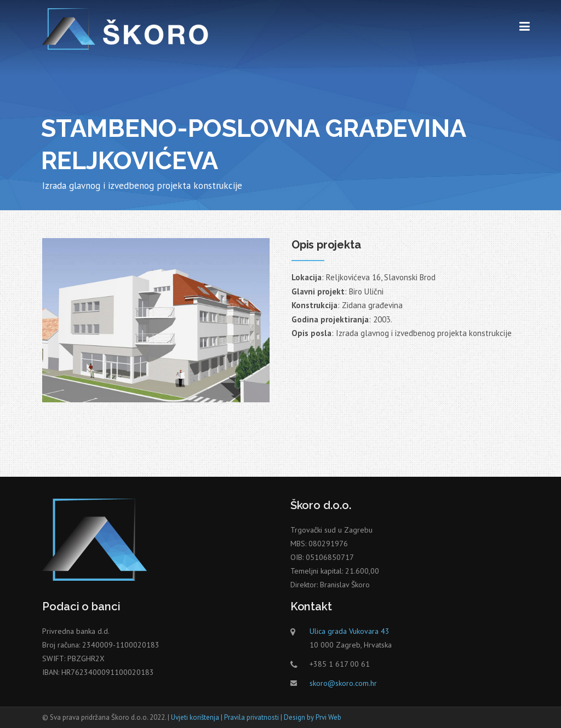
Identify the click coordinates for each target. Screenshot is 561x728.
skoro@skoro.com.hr (343, 683)
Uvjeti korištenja (195, 717)
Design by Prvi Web (313, 717)
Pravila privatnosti (251, 717)
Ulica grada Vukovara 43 (350, 631)
